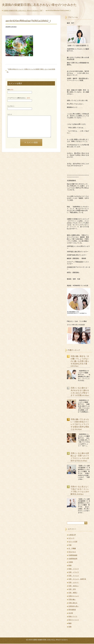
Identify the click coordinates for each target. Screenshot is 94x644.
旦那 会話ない (74, 586)
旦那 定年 (72, 590)
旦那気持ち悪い (74, 607)
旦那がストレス (74, 596)
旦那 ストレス (74, 576)
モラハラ (71, 539)
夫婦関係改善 (73, 559)
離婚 (70, 624)
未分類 (71, 613)
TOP (23, 11)
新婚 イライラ (74, 569)
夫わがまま (72, 552)
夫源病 (71, 562)
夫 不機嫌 (72, 549)
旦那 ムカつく (74, 583)
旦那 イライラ (74, 573)
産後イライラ (73, 617)
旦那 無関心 (73, 593)
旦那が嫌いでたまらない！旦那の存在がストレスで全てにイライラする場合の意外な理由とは (80, 425)
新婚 (70, 566)
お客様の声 (72, 535)
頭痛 (70, 627)
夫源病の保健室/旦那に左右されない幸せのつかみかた (43, 5)
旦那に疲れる (73, 603)
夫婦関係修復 (73, 556)
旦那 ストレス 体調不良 (77, 579)
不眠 (70, 545)
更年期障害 (72, 610)
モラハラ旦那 (73, 542)
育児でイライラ (74, 620)
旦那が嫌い (72, 600)
